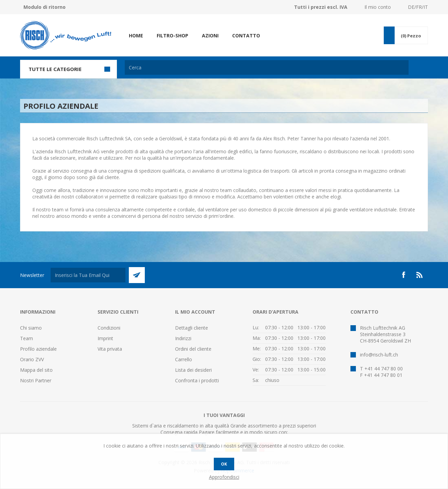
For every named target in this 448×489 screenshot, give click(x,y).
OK (224, 464)
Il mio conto (378, 7)
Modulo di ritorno (45, 7)
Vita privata (110, 349)
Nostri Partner (36, 380)
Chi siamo (31, 328)
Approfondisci (224, 477)
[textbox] (267, 67)
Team (27, 338)
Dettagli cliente (192, 328)
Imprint (105, 338)
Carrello (184, 359)
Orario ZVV (32, 359)
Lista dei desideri (193, 370)
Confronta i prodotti (197, 380)
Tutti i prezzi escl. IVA (321, 7)
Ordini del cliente (193, 349)
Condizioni (109, 328)
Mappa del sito (36, 370)
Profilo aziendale (38, 349)
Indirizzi (183, 338)
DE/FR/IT (418, 7)
